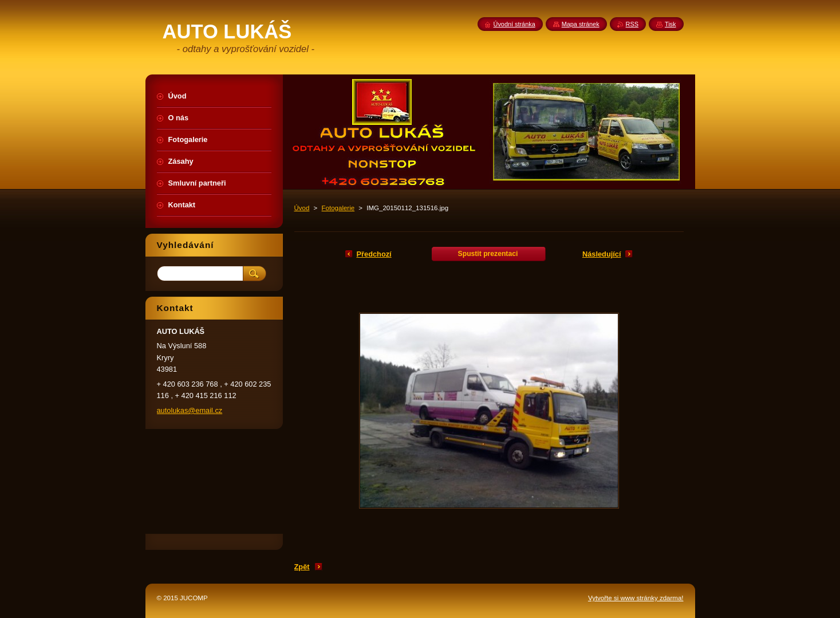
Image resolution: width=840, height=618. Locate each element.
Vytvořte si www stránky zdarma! (636, 598)
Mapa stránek (581, 24)
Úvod (302, 208)
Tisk (671, 24)
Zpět (302, 567)
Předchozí (374, 254)
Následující (602, 254)
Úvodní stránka (514, 24)
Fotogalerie (338, 208)
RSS (632, 24)
